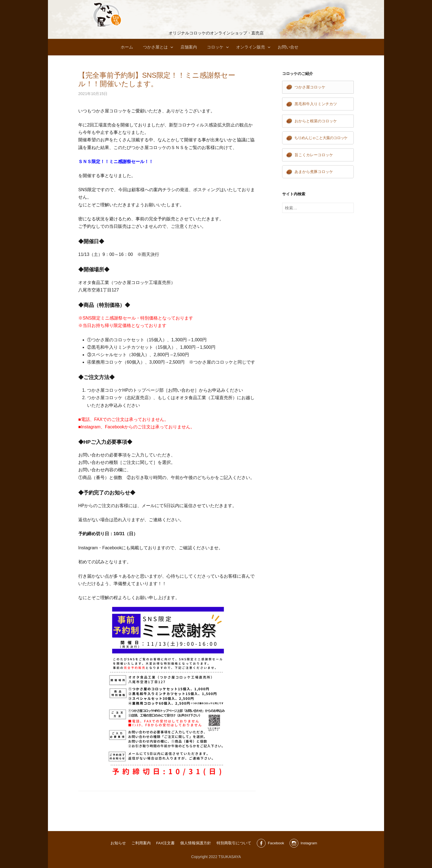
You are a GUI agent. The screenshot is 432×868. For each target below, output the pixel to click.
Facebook (276, 843)
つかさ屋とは (155, 47)
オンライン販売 (251, 47)
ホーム (127, 47)
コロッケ (215, 47)
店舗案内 (189, 47)
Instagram (309, 843)
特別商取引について (233, 843)
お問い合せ (288, 47)
